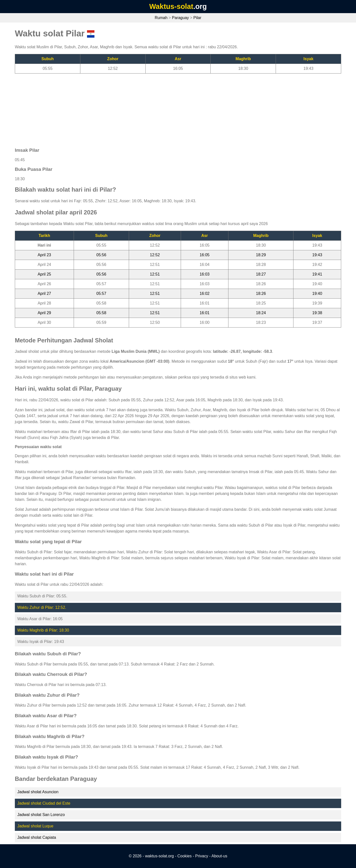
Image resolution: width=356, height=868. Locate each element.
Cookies (184, 856)
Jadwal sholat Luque (35, 826)
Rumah (161, 18)
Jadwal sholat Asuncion (38, 792)
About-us (219, 856)
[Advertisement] (163, 108)
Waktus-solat (171, 6)
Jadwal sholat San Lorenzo (41, 815)
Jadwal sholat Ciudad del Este (44, 803)
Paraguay (181, 18)
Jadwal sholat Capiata (37, 837)
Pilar (197, 18)
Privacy (201, 856)
